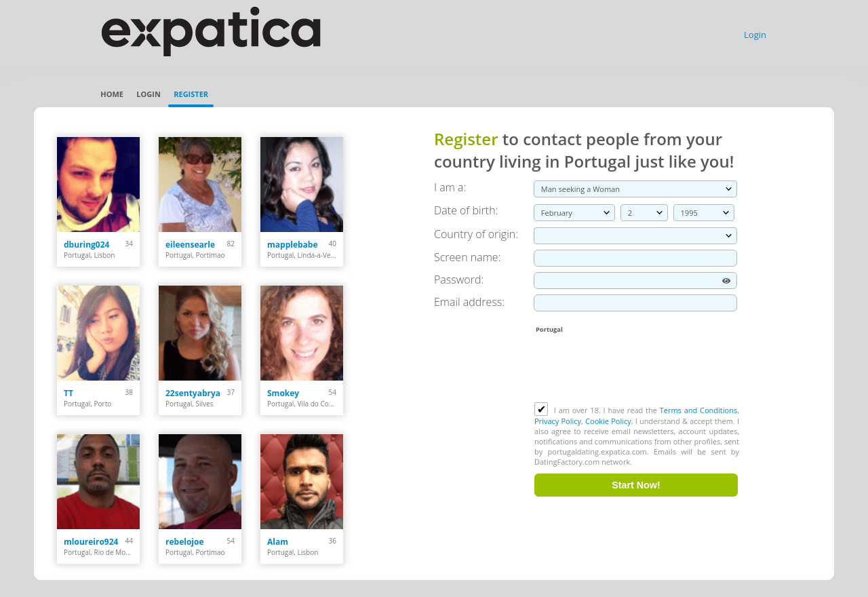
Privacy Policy (558, 421)
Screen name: (467, 257)
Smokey (283, 393)
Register (191, 94)
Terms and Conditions (698, 410)
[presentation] (637, 369)
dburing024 (86, 245)
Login (755, 35)
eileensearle (190, 245)
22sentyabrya (193, 393)
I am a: (450, 187)
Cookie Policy (608, 421)
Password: (459, 280)
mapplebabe (293, 245)
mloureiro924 (91, 542)
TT (68, 393)
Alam (278, 542)
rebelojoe (185, 542)
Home (112, 94)
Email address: (469, 302)
